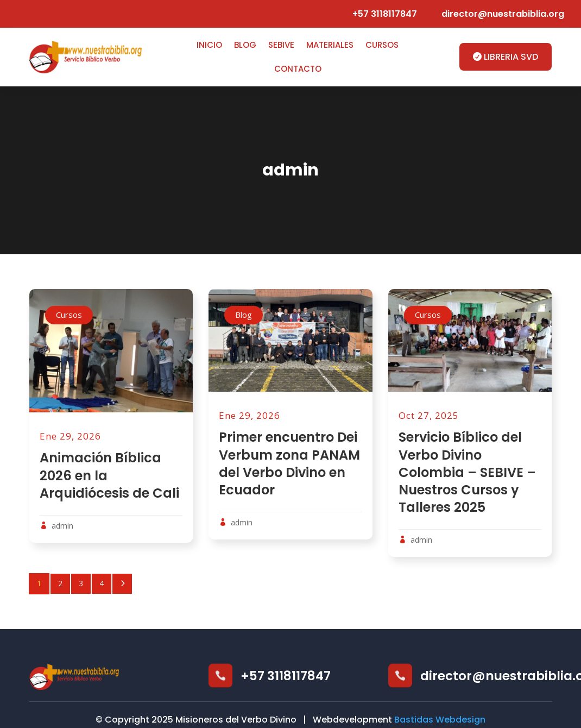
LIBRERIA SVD (511, 57)
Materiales (330, 45)
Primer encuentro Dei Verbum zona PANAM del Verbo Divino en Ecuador (289, 463)
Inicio (209, 45)
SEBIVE (281, 45)
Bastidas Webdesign (440, 720)
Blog (245, 45)
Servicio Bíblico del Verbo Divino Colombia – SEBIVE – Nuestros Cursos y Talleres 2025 (467, 472)
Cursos (382, 45)
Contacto (298, 69)
